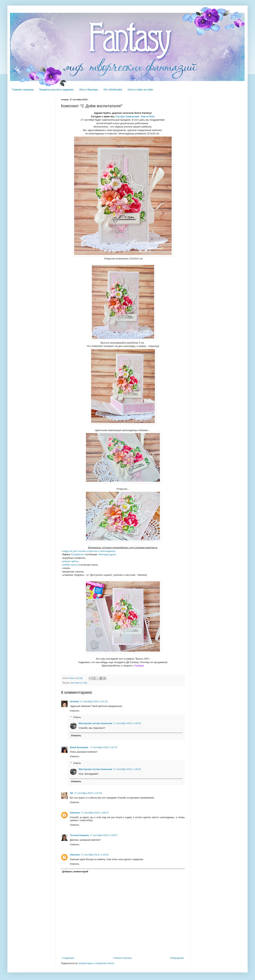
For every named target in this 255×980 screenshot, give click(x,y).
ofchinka (74, 702)
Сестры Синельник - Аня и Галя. (135, 116)
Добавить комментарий (75, 872)
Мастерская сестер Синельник (96, 723)
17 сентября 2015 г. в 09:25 (127, 723)
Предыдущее (177, 958)
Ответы (77, 717)
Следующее (68, 958)
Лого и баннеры (89, 90)
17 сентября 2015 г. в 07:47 (104, 747)
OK (72, 793)
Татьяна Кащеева (79, 835)
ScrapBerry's (78, 554)
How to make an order (140, 90)
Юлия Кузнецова (79, 747)
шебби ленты (70, 565)
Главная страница (23, 90)
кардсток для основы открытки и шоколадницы (89, 551)
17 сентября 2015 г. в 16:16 (95, 855)
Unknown (75, 813)
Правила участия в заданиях (56, 90)
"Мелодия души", (107, 554)
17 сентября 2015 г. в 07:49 (88, 793)
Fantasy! (139, 666)
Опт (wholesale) (113, 90)
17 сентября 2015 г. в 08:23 (95, 813)
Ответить (75, 711)
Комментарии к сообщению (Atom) (96, 963)
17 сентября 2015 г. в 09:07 (104, 835)
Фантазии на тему (79, 683)
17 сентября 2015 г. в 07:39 (94, 702)
